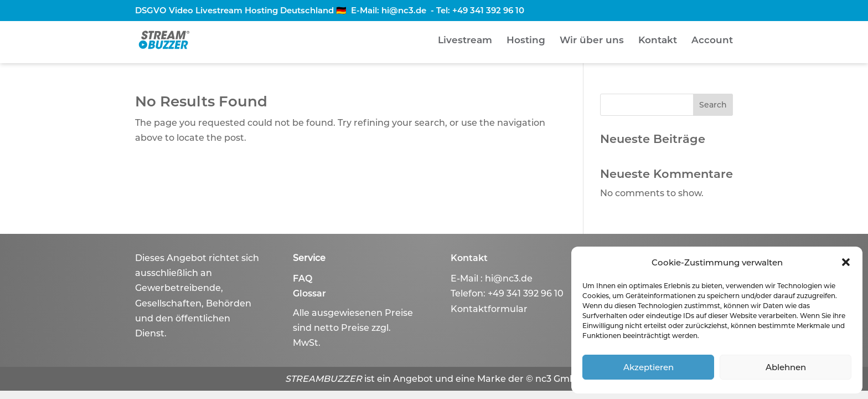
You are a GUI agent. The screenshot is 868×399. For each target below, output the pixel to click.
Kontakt (658, 41)
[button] (846, 262)
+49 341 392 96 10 (488, 10)
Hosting (526, 41)
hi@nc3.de (404, 10)
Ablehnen (786, 367)
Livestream (465, 41)
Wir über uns (592, 41)
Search (713, 105)
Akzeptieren (649, 367)
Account (712, 41)
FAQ (303, 278)
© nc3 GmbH (554, 379)
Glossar (309, 293)
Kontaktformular (489, 309)
